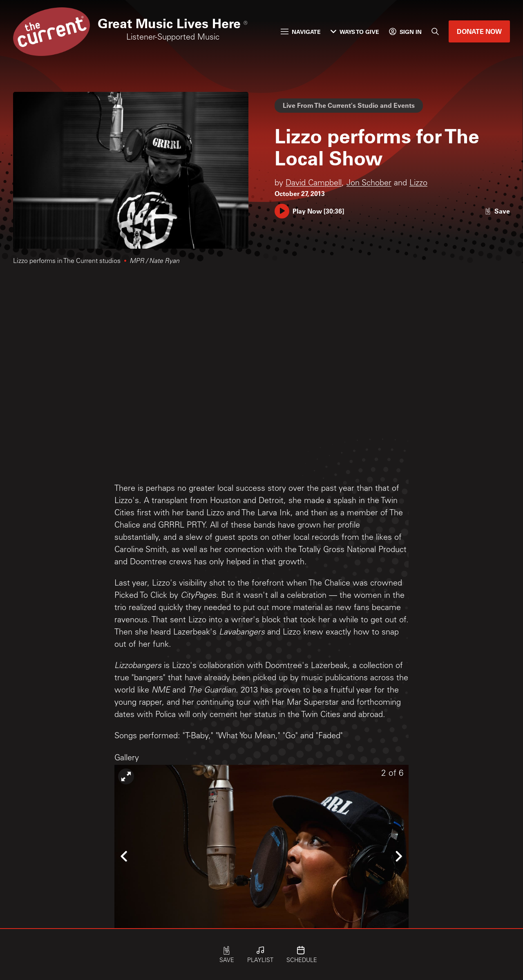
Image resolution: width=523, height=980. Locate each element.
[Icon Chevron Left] (125, 856)
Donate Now (479, 31)
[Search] (435, 31)
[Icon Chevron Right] (398, 856)
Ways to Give (355, 32)
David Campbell (314, 184)
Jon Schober (369, 184)
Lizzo (418, 184)
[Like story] (497, 211)
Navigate (301, 32)
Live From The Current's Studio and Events (349, 105)
